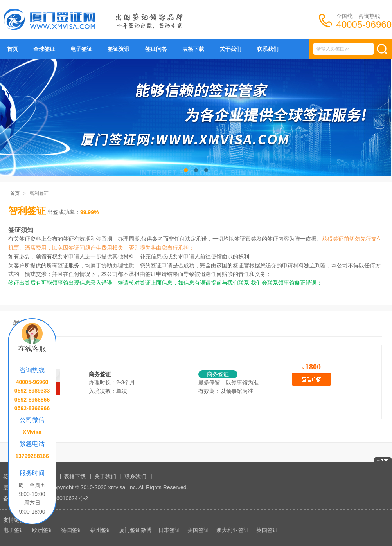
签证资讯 (119, 49)
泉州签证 (101, 530)
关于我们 (230, 49)
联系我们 (268, 49)
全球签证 (44, 49)
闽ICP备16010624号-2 (61, 498)
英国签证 (267, 530)
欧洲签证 (43, 530)
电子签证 (81, 49)
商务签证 (100, 374)
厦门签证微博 (135, 530)
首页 (13, 49)
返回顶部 (383, 460)
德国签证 (72, 530)
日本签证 (169, 530)
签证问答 (156, 49)
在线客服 (32, 349)
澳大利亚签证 (233, 530)
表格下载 (193, 49)
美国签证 (198, 530)
